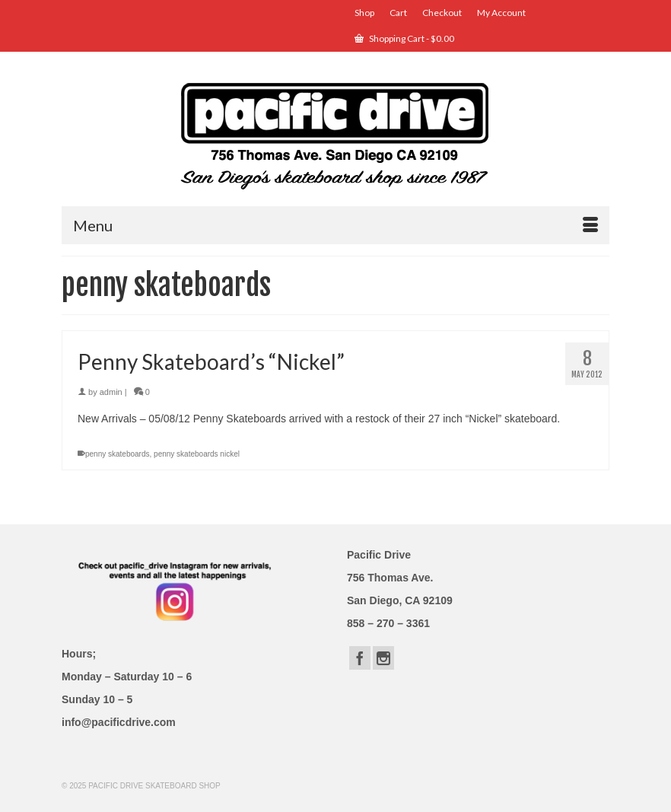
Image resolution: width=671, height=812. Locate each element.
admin (111, 392)
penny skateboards (118, 454)
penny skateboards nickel (197, 454)
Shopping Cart (404, 38)
